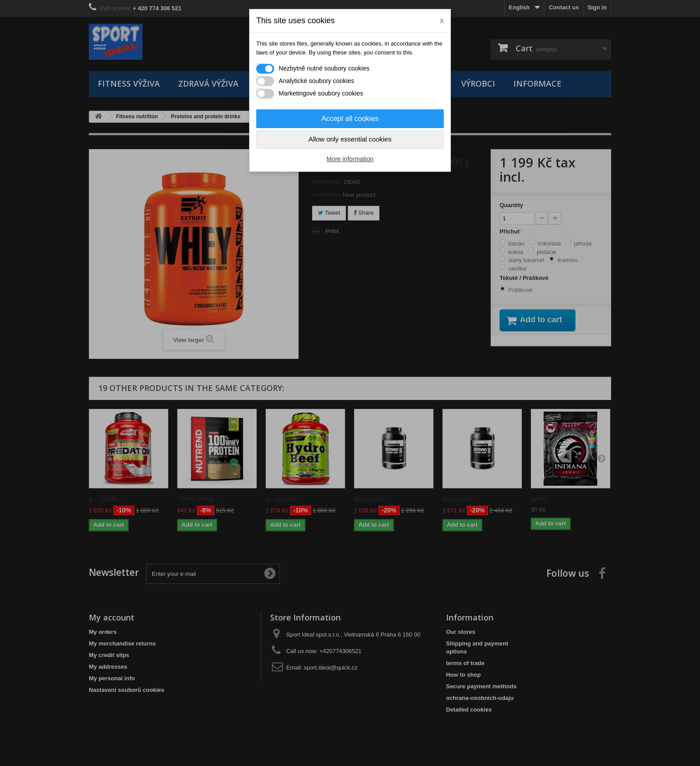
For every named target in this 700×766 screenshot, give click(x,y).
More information (350, 159)
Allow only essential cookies (350, 139)
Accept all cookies (350, 119)
